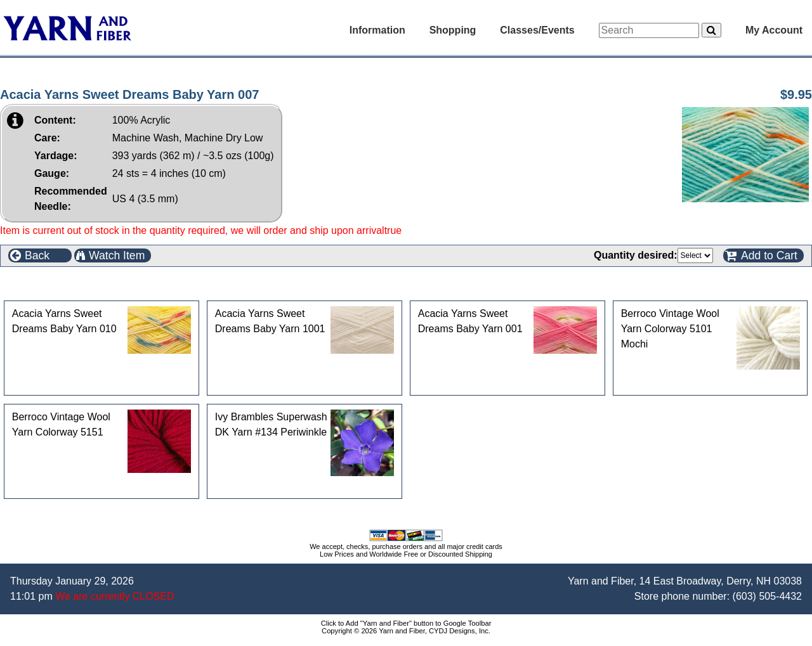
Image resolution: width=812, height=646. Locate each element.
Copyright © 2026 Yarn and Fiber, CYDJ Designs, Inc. (406, 631)
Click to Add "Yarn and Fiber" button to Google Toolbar (406, 623)
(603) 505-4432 (767, 596)
